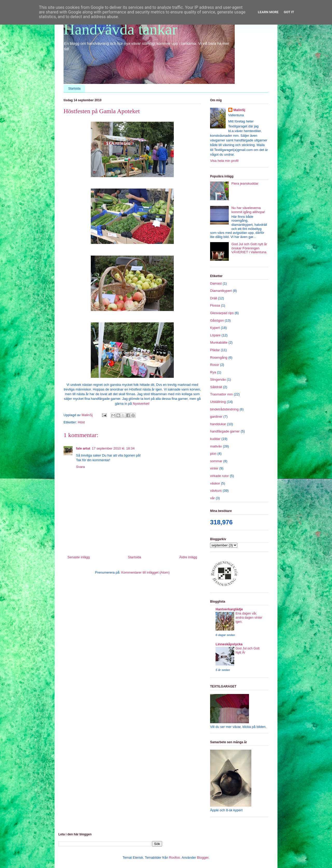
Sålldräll (216, 387)
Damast (216, 283)
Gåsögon (217, 320)
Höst (81, 422)
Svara (80, 467)
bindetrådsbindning (224, 409)
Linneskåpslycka (229, 644)
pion (213, 454)
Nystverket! (141, 404)
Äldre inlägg (188, 557)
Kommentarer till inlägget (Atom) (145, 572)
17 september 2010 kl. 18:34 (113, 448)
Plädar (215, 350)
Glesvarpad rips (222, 313)
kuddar (215, 439)
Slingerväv (218, 379)
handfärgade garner (225, 431)
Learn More (268, 12)
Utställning (218, 402)
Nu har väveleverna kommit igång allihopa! (248, 210)
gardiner (216, 417)
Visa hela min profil (224, 161)
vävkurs (216, 491)
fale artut (83, 448)
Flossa (215, 305)
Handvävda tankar (120, 29)
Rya (213, 372)
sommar (216, 461)
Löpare (215, 335)
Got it (289, 12)
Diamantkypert (221, 291)
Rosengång (219, 357)
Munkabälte (219, 342)
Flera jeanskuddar (245, 183)
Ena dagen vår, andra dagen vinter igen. (249, 618)
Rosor (215, 365)
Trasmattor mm (222, 394)
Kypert (215, 328)
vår (212, 498)
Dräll (214, 298)
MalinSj (239, 110)
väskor (215, 483)
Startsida (74, 89)
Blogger (203, 858)
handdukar (218, 424)
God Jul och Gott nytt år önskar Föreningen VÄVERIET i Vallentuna (249, 248)
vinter (214, 468)
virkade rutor (219, 476)
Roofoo (175, 858)
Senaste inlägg (79, 557)
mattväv (216, 446)
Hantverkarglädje (229, 609)
